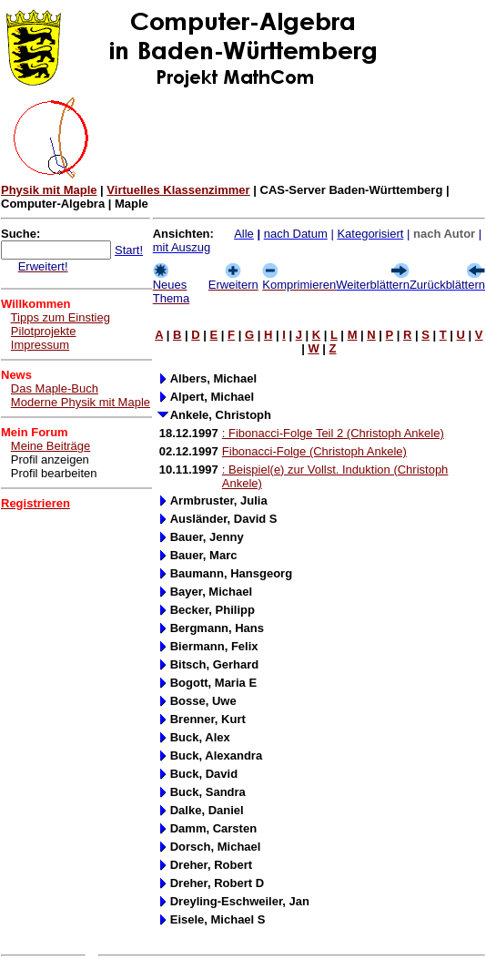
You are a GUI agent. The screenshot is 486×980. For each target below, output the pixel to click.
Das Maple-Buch (55, 388)
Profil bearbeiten (54, 473)
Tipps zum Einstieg (61, 317)
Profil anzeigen (50, 459)
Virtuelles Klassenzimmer (178, 190)
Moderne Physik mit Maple (81, 402)
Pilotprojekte (44, 331)
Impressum (40, 345)
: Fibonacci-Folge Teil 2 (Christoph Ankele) (333, 433)
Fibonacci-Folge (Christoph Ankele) (314, 451)
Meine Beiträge (51, 446)
